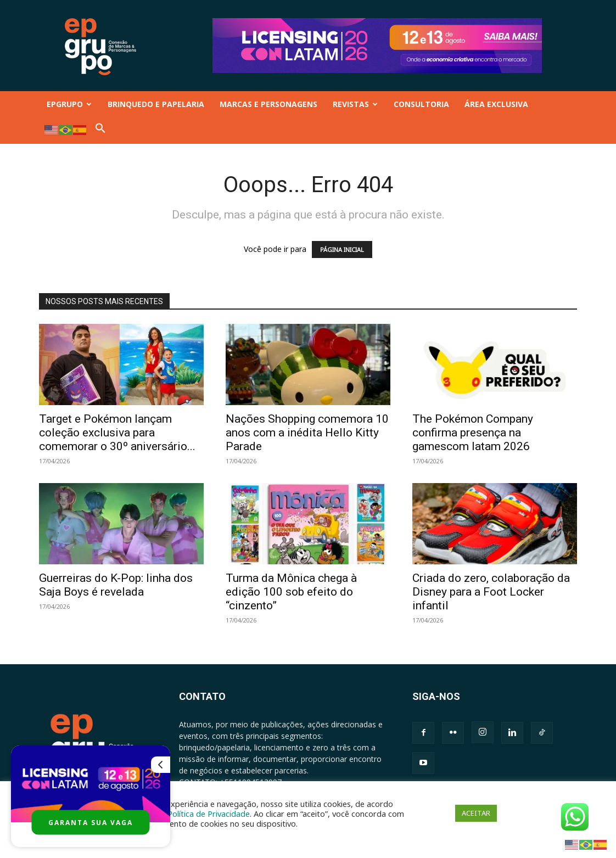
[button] (100, 130)
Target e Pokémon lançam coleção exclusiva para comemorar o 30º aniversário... (117, 433)
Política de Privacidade (209, 814)
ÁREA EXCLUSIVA (496, 104)
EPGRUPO (69, 104)
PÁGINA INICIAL (342, 249)
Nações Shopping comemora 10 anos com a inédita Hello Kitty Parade (307, 433)
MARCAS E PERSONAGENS (268, 104)
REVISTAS (355, 104)
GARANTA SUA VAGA (91, 823)
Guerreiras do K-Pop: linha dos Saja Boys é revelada (116, 585)
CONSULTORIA (421, 104)
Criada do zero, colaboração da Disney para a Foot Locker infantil (491, 592)
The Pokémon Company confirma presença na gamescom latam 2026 (473, 433)
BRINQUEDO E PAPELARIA (156, 104)
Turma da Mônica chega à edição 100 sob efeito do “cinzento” (291, 592)
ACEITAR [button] (476, 813)
